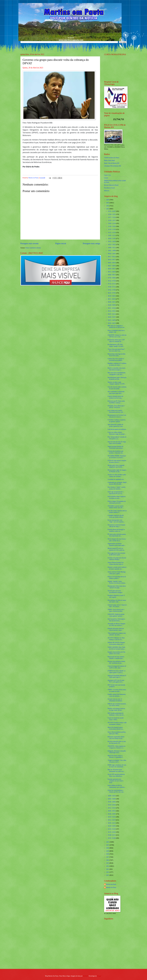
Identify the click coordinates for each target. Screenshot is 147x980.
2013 (108, 869)
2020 (108, 848)
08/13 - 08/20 (112, 272)
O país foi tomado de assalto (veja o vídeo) (116, 719)
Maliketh (85, 976)
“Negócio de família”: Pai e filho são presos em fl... (117, 761)
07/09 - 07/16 (112, 287)
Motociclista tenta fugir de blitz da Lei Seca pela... (116, 355)
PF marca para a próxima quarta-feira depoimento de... (117, 535)
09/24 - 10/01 (112, 254)
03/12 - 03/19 (112, 808)
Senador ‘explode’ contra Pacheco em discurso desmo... (117, 582)
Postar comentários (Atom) (33, 248)
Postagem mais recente (29, 243)
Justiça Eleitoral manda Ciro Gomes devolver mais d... (116, 563)
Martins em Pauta (111, 884)
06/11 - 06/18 (112, 299)
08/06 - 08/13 (112, 275)
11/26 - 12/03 (112, 226)
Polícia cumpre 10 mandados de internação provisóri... (117, 502)
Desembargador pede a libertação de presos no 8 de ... (117, 378)
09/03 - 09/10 (112, 263)
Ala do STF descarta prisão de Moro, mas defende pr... (116, 775)
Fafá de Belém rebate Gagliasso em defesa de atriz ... (117, 497)
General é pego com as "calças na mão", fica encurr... (117, 606)
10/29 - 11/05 (112, 239)
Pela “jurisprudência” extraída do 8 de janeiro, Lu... (117, 438)
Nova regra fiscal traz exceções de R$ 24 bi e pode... (116, 554)
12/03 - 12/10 (112, 223)
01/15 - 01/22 (112, 832)
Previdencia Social (109, 188)
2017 (108, 857)
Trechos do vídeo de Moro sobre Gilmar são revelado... (117, 476)
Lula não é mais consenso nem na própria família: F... (117, 512)
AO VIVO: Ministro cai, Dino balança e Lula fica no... (116, 639)
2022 (108, 842)
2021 (108, 845)
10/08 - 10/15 (112, 248)
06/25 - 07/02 (112, 293)
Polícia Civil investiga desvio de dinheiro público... (117, 578)
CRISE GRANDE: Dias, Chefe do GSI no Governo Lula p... (116, 648)
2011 (108, 875)
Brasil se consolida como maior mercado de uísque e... (116, 369)
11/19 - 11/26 (112, 229)
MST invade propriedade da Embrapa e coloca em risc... (116, 714)
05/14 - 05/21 (112, 311)
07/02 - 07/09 (112, 290)
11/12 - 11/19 (112, 233)
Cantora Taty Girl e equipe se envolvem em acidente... (116, 360)
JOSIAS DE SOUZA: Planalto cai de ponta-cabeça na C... (116, 643)
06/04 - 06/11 (112, 302)
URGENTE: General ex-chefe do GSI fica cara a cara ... (117, 336)
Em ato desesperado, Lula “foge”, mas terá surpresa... (116, 521)
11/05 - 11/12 (112, 235)
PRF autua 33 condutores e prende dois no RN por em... (116, 327)
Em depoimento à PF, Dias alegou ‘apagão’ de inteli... (116, 345)
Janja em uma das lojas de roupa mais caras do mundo (117, 443)
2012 (108, 872)
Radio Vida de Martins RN (112, 163)
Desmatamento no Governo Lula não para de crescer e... (117, 416)
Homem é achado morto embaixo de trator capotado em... (117, 568)
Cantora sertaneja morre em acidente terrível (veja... (115, 397)
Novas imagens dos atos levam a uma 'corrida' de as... (117, 540)
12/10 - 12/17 (112, 220)
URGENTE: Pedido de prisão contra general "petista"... (116, 615)
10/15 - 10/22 (112, 245)
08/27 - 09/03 (112, 266)
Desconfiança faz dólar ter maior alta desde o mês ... (117, 601)
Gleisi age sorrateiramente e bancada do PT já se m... (115, 493)
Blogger (99, 976)
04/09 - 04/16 (112, 796)
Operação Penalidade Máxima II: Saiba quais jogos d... (117, 676)
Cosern (106, 178)
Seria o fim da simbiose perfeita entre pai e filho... (117, 733)
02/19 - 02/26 (112, 817)
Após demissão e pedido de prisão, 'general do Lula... (116, 425)
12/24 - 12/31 (112, 214)
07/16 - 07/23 (112, 284)
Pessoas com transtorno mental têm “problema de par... (116, 662)
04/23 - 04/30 (112, 320)
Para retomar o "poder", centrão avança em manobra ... (117, 488)
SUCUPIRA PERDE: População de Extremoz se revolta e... (117, 457)
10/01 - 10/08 (112, 251)
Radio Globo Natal (109, 160)
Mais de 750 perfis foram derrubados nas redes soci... (116, 771)
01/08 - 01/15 (112, 835)
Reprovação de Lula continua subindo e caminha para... (116, 658)
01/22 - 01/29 (112, 829)
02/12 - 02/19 (112, 820)
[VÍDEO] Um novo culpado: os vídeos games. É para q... (116, 672)
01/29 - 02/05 (112, 826)
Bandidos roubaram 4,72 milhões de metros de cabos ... (117, 364)
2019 (108, 851)
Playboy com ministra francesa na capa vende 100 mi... (116, 709)
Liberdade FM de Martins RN (113, 166)
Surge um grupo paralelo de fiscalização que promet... (116, 447)
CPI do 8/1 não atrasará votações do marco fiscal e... (117, 461)
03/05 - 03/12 (112, 811)
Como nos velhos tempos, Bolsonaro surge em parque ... (117, 433)
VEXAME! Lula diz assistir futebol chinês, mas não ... (116, 507)
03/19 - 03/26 (112, 805)
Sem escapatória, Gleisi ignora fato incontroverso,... (116, 620)
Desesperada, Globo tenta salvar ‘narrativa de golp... (117, 587)
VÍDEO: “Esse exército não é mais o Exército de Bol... (116, 610)
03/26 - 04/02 (112, 802)
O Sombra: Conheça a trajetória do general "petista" (117, 421)
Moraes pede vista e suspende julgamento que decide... (116, 466)
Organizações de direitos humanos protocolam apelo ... (117, 545)
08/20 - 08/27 (112, 269)
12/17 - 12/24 (112, 217)
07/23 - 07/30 (112, 281)
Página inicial (61, 243)
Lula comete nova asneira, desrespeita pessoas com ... (116, 411)
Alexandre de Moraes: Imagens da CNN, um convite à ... (116, 625)
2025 (108, 203)
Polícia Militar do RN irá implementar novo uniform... (116, 786)
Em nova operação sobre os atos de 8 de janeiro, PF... (117, 742)
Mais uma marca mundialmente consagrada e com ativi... (116, 374)
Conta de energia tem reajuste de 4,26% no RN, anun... (117, 667)
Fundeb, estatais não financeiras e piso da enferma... (117, 695)
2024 (108, 206)
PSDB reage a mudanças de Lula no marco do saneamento (117, 766)
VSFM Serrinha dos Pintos (112, 158)
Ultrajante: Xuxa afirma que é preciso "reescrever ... (116, 407)
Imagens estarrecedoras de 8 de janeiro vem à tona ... (116, 653)
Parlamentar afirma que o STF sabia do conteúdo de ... (116, 341)
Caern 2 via (107, 175)
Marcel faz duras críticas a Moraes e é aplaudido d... (115, 756)
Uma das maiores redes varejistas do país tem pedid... (117, 388)
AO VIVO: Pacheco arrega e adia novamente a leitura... (117, 723)
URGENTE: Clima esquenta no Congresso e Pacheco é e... (116, 747)
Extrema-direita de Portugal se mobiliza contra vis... (116, 530)
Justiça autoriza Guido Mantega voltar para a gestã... (117, 573)
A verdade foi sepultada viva (116, 479)
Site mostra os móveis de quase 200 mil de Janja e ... (116, 526)
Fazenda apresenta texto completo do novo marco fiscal (115, 781)
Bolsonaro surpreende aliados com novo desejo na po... (116, 738)
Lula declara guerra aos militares (117, 429)
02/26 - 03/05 (112, 814)
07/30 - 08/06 (112, 278)
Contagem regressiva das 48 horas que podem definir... (116, 516)
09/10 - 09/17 (112, 260)
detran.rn (107, 191)
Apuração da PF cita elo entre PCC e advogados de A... (116, 681)
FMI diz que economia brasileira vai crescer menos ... (117, 705)
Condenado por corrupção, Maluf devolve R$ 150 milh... (117, 483)
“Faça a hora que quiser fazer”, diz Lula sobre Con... (116, 350)
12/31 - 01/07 (112, 211)
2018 (108, 854)
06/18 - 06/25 (112, 296)
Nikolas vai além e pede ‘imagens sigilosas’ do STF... (116, 383)
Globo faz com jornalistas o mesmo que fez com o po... (116, 791)
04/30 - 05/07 (112, 317)
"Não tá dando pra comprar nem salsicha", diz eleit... (117, 634)
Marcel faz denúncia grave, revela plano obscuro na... (116, 728)
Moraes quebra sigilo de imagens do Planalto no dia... (117, 471)
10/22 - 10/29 (112, 242)
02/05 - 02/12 (112, 823)
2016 (108, 860)
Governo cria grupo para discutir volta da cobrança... (117, 559)
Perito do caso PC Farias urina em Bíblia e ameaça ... (116, 402)
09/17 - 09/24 (112, 257)
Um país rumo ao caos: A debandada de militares (115, 700)
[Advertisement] (117, 953)
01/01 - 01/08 (112, 838)
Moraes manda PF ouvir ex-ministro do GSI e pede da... (116, 549)
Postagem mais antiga (91, 243)
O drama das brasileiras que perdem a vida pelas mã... (116, 452)
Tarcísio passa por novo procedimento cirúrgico (115, 592)
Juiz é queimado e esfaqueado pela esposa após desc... (116, 392)
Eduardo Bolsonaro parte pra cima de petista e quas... (116, 629)
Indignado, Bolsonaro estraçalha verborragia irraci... (117, 752)
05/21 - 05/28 (112, 308)
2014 (108, 866)
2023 (108, 209)
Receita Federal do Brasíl (111, 185)
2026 (108, 200)
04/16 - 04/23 (112, 323)
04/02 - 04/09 (112, 799)
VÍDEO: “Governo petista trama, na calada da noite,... (117, 691)
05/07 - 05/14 (112, 314)
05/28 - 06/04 (112, 305)
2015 (108, 863)
